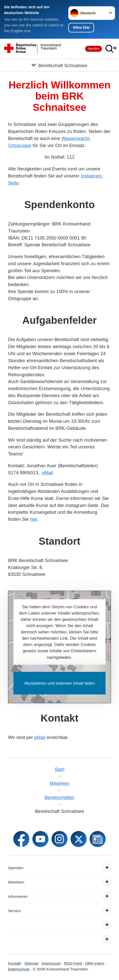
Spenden (94, 49)
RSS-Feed (73, 963)
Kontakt (15, 963)
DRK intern (95, 963)
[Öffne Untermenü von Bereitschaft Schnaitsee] (59, 65)
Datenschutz (19, 969)
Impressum (51, 963)
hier (34, 519)
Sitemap (31, 963)
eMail (47, 473)
